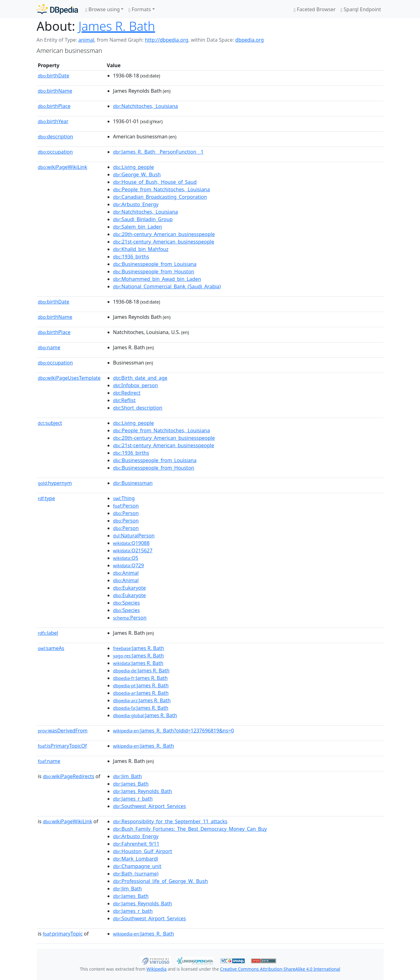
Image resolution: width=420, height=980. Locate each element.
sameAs (51, 648)
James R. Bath (117, 26)
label (48, 633)
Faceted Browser (315, 9)
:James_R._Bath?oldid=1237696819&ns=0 (174, 731)
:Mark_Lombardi (136, 859)
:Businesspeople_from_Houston (154, 272)
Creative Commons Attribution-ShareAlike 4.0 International (280, 969)
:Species (127, 603)
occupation (55, 152)
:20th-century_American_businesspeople (164, 234)
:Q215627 (133, 550)
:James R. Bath (139, 648)
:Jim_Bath (128, 776)
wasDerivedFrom (63, 731)
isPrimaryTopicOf (62, 746)
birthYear (53, 121)
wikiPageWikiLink (63, 167)
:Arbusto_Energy (136, 204)
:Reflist (125, 400)
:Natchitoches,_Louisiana (146, 106)
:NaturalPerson (134, 536)
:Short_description (138, 408)
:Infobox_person (136, 385)
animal (86, 40)
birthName (55, 91)
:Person (126, 506)
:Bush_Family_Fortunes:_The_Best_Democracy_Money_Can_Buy (190, 829)
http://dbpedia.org (166, 40)
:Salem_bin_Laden (138, 227)
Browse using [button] (103, 9)
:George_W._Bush (137, 174)
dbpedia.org (250, 40)
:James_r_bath (133, 799)
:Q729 (129, 565)
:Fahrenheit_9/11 (136, 844)
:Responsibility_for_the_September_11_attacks (170, 821)
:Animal (126, 573)
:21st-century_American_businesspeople (164, 242)
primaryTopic (62, 934)
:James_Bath (131, 784)
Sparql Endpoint (361, 9)
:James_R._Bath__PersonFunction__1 (158, 152)
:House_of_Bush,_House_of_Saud (155, 182)
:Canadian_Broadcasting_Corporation (160, 197)
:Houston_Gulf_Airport (143, 851)
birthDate (54, 76)
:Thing (124, 498)
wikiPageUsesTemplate (69, 378)
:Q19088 (132, 543)
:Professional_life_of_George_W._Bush (161, 881)
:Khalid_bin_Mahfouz (141, 249)
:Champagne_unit (137, 866)
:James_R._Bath (144, 746)
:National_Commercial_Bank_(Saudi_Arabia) (167, 286)
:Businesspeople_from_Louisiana (155, 264)
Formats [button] (140, 9)
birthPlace (54, 106)
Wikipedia (156, 969)
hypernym (55, 483)
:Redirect (127, 393)
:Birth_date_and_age (140, 378)
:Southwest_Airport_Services (150, 806)
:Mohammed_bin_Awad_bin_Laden (157, 279)
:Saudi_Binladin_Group (143, 219)
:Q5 (126, 558)
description (56, 137)
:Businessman (133, 483)
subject (50, 423)
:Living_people (134, 167)
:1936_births (131, 257)
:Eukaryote (130, 588)
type (47, 498)
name (49, 347)
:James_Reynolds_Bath (143, 791)
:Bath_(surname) (136, 874)
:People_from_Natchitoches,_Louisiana (162, 189)
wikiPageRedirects (68, 776)
